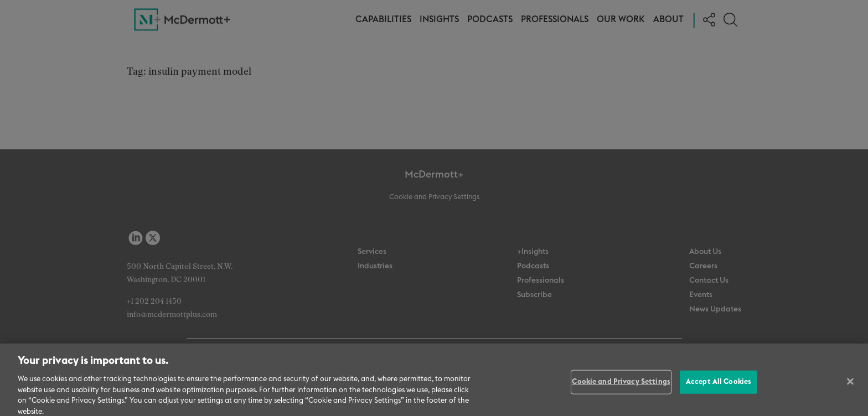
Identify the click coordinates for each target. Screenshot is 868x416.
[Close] (850, 385)
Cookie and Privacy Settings (621, 385)
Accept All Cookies (719, 385)
